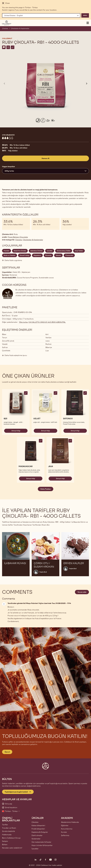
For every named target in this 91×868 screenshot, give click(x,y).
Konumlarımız (67, 829)
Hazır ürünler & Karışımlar (42, 845)
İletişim (5, 841)
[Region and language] (41, 15)
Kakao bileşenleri (38, 825)
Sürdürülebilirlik (8, 831)
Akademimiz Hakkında (70, 822)
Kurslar (64, 832)
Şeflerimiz (65, 835)
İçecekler (35, 849)
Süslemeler (36, 839)
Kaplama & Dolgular (40, 832)
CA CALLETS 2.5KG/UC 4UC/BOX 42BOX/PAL (47, 322)
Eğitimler (65, 825)
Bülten (5, 845)
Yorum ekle (82, 592)
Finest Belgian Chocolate (18, 237)
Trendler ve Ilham (9, 828)
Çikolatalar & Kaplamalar (20, 28)
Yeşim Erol (43, 572)
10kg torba (23, 322)
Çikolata (5, 28)
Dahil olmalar (37, 835)
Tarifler (5, 825)
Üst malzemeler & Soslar (41, 842)
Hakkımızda (7, 835)
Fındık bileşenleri (38, 829)
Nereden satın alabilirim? (12, 848)
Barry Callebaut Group (11, 838)
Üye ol (7, 752)
